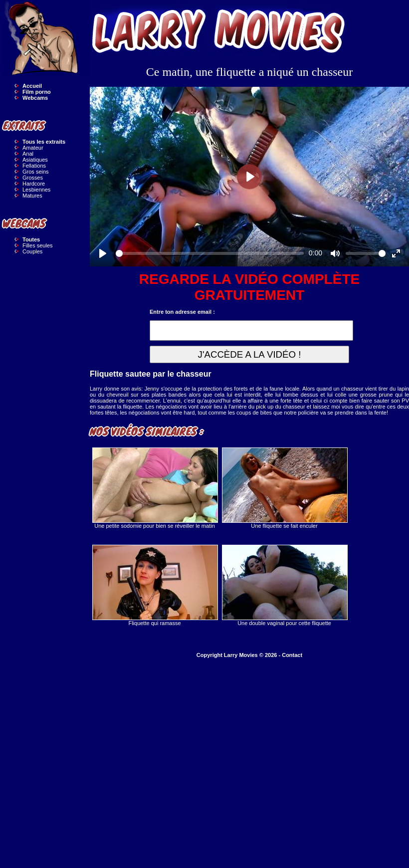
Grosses (33, 178)
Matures (32, 196)
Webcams (35, 98)
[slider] (210, 253)
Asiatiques (35, 160)
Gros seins (36, 172)
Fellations (34, 166)
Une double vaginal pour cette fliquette (284, 585)
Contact (292, 655)
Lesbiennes (36, 190)
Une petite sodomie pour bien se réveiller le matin (155, 488)
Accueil (32, 86)
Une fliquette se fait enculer (284, 488)
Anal (28, 154)
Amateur (33, 148)
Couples (32, 251)
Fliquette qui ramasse (155, 585)
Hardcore (34, 184)
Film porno (37, 92)
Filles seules (38, 245)
